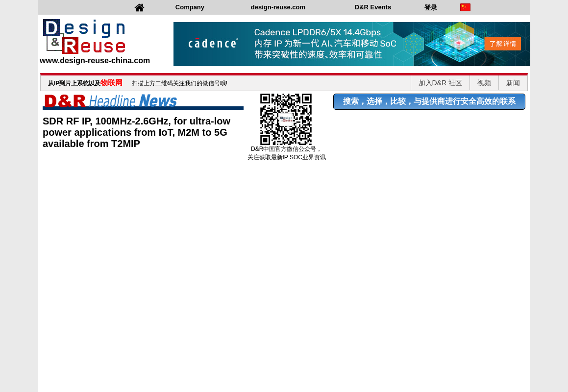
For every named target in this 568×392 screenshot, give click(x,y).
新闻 (513, 83)
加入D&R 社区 (440, 83)
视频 (484, 83)
